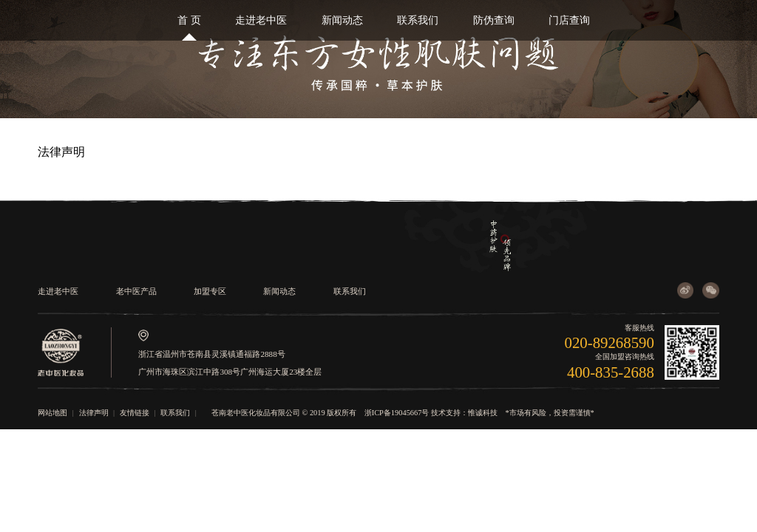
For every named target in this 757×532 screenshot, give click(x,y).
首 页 (189, 20)
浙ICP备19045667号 (397, 413)
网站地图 (52, 413)
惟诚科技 (483, 413)
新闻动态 (342, 20)
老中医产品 (136, 291)
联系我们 (418, 20)
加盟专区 (210, 291)
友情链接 (135, 413)
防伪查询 (494, 20)
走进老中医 (261, 20)
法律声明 (94, 413)
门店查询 (569, 20)
